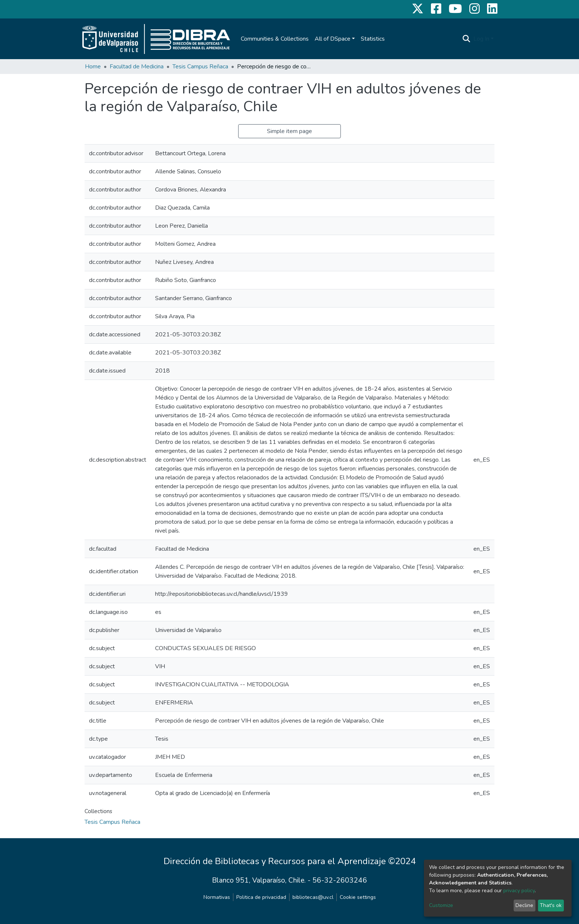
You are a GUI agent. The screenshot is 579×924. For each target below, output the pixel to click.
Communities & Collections (275, 39)
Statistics (373, 39)
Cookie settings (358, 897)
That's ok (551, 905)
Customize (441, 905)
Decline (524, 905)
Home (93, 67)
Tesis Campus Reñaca (200, 67)
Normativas (217, 897)
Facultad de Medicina (137, 67)
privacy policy (519, 891)
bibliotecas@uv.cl (313, 897)
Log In (481, 39)
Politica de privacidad (261, 897)
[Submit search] (467, 39)
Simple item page (289, 131)
